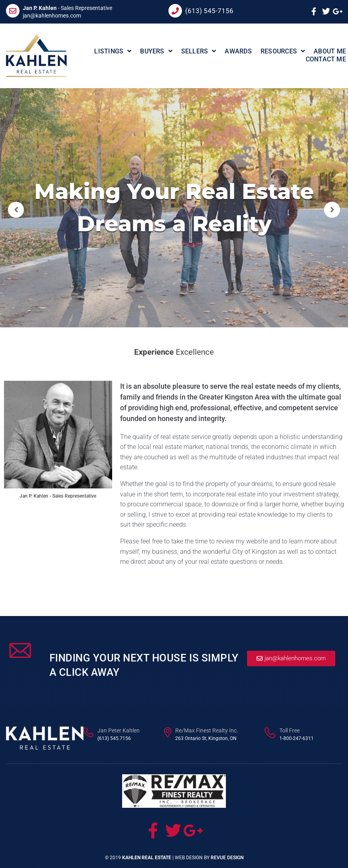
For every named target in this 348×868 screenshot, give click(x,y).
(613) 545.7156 (114, 738)
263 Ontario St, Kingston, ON (206, 738)
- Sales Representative (67, 8)
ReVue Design (227, 858)
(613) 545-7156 (209, 11)
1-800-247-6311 (297, 738)
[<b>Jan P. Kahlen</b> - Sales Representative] (13, 11)
